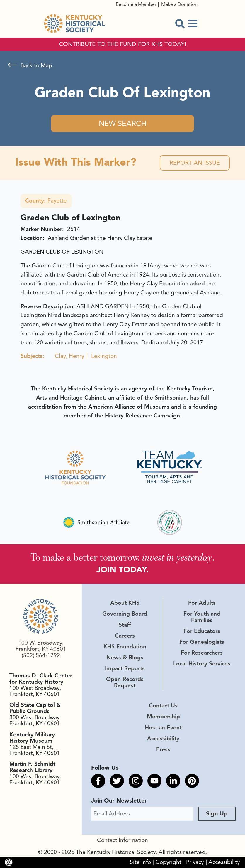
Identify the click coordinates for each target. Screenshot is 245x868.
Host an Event (163, 728)
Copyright (169, 862)
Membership (163, 717)
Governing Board (125, 614)
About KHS (125, 603)
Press (163, 749)
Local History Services (202, 664)
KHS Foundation (125, 647)
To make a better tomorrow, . (122, 557)
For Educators (202, 631)
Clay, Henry (69, 356)
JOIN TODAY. (122, 570)
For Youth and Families (202, 617)
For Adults (202, 603)
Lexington (104, 356)
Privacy (195, 862)
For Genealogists (202, 642)
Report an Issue (195, 163)
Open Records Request (125, 682)
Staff (125, 625)
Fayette (46, 201)
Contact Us (163, 706)
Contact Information (122, 840)
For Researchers (202, 653)
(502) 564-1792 (41, 655)
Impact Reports (125, 668)
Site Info (140, 862)
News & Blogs (125, 658)
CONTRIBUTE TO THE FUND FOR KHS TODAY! (123, 44)
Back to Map (36, 65)
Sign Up (217, 814)
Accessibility (163, 739)
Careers (125, 636)
